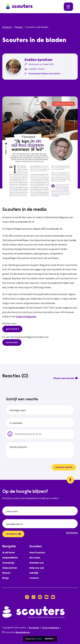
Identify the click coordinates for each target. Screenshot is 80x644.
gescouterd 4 (12, 329)
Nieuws (19, 27)
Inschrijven (13, 534)
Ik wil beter (9, 552)
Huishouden (12, 342)
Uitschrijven (72, 533)
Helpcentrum (10, 568)
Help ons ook (37, 568)
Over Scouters (37, 552)
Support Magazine (26, 316)
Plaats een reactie (51, 74)
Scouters (7, 27)
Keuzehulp (8, 563)
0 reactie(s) (34, 74)
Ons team (35, 557)
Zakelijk (34, 573)
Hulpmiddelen (10, 557)
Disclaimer (34, 628)
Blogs (6, 578)
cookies (39, 639)
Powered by (16, 632)
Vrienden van (37, 563)
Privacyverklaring (50, 628)
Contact (34, 578)
